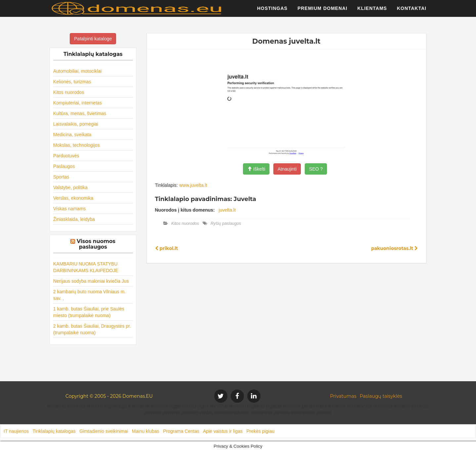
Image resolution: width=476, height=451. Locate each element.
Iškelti (256, 169)
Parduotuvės (66, 156)
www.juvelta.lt (193, 185)
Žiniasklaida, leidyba (74, 219)
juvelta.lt (227, 210)
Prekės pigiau (260, 431)
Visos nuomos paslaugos (96, 244)
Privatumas (343, 396)
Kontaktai (412, 12)
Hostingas (272, 12)
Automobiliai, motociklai (77, 71)
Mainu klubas (146, 431)
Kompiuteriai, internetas (78, 103)
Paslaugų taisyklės (381, 396)
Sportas (61, 177)
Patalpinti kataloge (93, 39)
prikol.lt (167, 248)
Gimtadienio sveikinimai (104, 431)
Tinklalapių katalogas (54, 431)
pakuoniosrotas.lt (395, 248)
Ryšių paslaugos (226, 224)
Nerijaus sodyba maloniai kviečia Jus (91, 281)
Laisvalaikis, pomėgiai (76, 124)
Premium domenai (322, 12)
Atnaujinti (287, 169)
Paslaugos (64, 166)
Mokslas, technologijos (77, 145)
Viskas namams (70, 209)
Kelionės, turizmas (72, 82)
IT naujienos (16, 431)
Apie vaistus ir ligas (223, 431)
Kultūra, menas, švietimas (80, 113)
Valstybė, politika (70, 187)
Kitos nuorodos (69, 92)
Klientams (372, 12)
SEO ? (316, 169)
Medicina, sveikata (72, 135)
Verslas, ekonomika (73, 198)
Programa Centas (181, 431)
